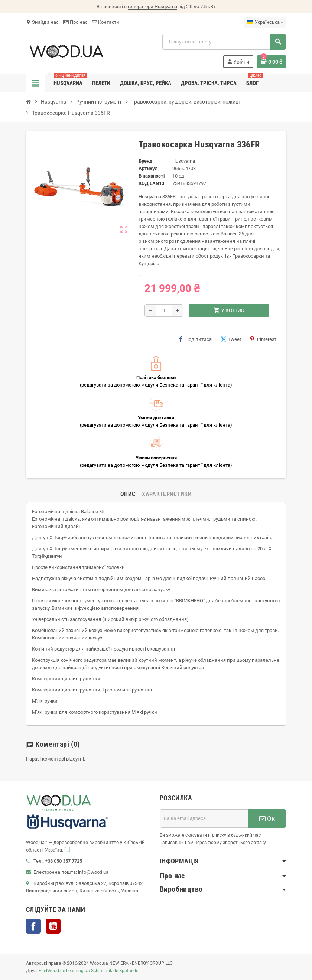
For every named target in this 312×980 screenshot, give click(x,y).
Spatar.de (129, 971)
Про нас (75, 22)
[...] (67, 850)
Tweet (231, 339)
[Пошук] (224, 42)
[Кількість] (164, 310)
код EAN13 (151, 183)
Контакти (106, 22)
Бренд (145, 161)
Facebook (33, 926)
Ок (267, 818)
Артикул (148, 168)
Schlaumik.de (105, 971)
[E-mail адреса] (204, 818)
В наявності (152, 176)
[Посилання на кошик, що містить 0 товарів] (272, 62)
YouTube (53, 926)
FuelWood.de (52, 971)
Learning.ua (78, 971)
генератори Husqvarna (152, 6)
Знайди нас (42, 22)
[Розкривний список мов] (265, 22)
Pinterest (263, 339)
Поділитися (195, 339)
